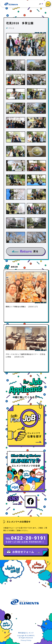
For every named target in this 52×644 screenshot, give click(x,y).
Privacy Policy (26, 640)
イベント (11, 28)
